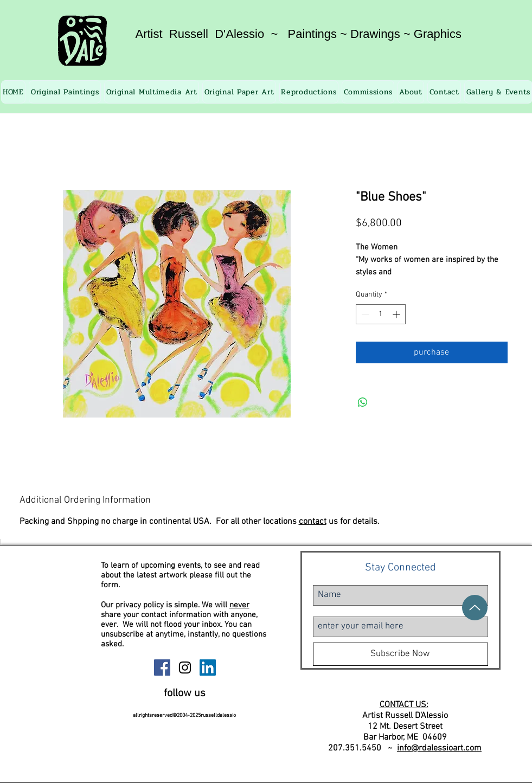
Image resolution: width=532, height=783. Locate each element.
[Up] (475, 608)
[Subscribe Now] (400, 654)
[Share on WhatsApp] (363, 402)
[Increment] (397, 314)
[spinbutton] (381, 314)
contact (313, 522)
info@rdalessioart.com (439, 748)
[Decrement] (364, 314)
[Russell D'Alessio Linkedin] (208, 668)
